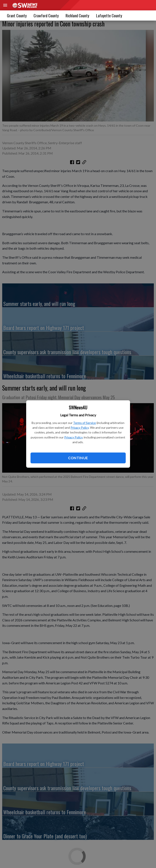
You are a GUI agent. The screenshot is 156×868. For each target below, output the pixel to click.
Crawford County (46, 16)
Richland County (77, 16)
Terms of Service (84, 423)
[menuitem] (109, 16)
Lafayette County (109, 16)
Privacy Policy (80, 428)
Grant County (17, 16)
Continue (78, 458)
